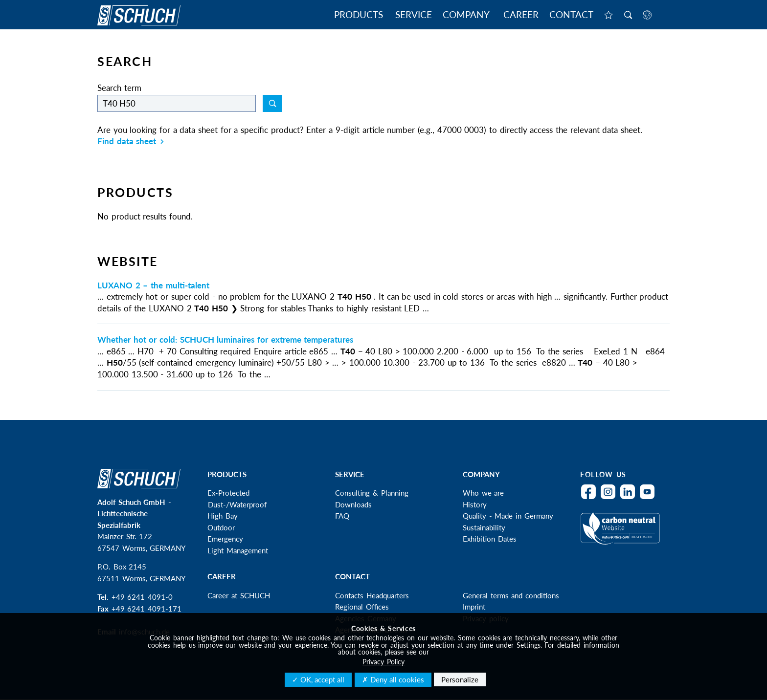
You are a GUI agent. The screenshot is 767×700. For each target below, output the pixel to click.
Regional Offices (362, 607)
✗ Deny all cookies (393, 679)
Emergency (225, 539)
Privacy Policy (383, 662)
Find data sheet (131, 141)
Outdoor (221, 527)
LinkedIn (630, 498)
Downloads (353, 504)
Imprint (474, 607)
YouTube (650, 498)
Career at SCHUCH (238, 595)
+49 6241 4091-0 (142, 597)
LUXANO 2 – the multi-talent (153, 285)
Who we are (483, 493)
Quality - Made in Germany (508, 516)
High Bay (223, 516)
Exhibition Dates (490, 539)
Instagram (610, 498)
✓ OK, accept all (318, 679)
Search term (119, 88)
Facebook (591, 498)
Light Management (238, 550)
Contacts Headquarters (372, 595)
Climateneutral (622, 535)
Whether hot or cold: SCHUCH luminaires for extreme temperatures (225, 339)
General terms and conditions (511, 595)
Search (628, 16)
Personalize (460, 679)
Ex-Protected (228, 493)
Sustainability (484, 527)
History (475, 504)
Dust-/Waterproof (237, 504)
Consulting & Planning (372, 493)
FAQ (342, 516)
